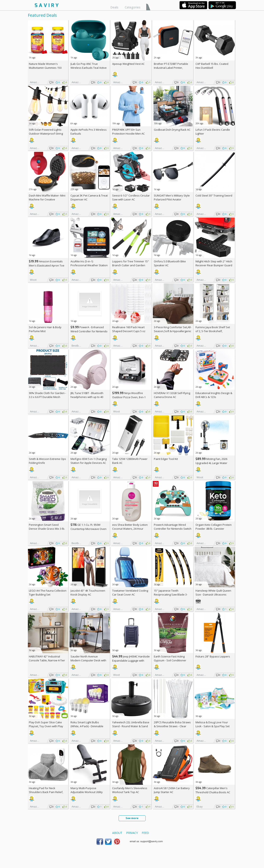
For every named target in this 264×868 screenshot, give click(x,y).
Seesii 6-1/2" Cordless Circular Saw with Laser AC (131, 197)
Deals (114, 7)
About (117, 833)
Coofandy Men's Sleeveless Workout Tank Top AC (130, 790)
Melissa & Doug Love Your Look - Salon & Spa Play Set (213, 724)
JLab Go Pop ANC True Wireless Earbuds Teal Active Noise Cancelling (89, 68)
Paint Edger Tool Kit (166, 459)
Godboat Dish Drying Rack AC (172, 130)
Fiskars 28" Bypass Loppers (213, 656)
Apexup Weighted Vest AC (128, 64)
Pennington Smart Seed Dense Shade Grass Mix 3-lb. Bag (47, 529)
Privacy (132, 833)
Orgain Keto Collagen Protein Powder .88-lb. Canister (214, 527)
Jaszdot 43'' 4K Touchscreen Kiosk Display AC (88, 593)
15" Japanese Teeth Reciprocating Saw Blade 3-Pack (171, 594)
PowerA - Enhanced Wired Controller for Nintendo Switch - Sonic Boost (89, 331)
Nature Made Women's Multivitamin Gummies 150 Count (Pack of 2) (45, 68)
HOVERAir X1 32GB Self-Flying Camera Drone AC (172, 395)
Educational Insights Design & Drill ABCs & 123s (214, 395)
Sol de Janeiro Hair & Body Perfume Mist (45, 329)
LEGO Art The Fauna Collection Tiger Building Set (48, 593)
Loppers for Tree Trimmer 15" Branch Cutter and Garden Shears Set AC (131, 265)
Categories (133, 7)
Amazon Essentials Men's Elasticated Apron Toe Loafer (47, 265)
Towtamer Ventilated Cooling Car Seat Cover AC (130, 593)
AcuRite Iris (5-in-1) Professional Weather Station (89, 263)
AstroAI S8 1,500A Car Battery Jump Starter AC (172, 790)
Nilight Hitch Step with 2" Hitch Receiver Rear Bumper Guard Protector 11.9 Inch (214, 265)
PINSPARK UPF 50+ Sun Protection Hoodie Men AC (128, 132)
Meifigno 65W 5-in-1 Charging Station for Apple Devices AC (89, 461)
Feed (145, 833)
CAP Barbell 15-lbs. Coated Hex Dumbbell (212, 66)
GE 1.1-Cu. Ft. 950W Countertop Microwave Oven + (88, 529)
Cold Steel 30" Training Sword (214, 195)
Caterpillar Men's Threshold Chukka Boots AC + (213, 792)
